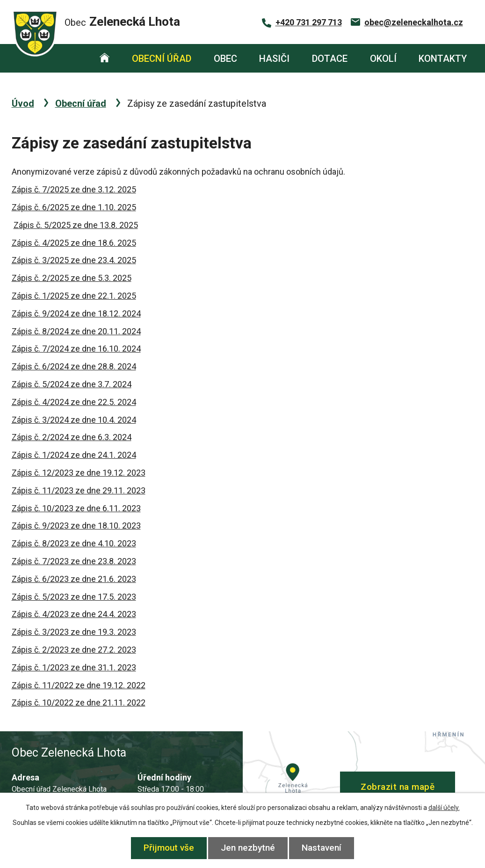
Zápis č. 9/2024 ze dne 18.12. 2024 (76, 313)
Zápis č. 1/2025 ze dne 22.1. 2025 (74, 296)
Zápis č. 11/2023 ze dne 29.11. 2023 (79, 490)
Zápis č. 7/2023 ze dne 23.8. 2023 (74, 561)
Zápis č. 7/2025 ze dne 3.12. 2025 (74, 189)
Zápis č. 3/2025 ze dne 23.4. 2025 (74, 260)
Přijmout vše (167, 848)
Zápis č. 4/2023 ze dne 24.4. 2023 (74, 614)
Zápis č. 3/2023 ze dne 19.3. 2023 (74, 632)
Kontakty (443, 59)
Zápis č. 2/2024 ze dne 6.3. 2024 (72, 437)
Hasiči (274, 59)
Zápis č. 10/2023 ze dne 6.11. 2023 (76, 508)
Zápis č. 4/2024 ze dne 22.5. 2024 (74, 402)
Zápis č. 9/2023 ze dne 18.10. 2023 (76, 526)
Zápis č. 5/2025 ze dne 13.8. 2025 (76, 225)
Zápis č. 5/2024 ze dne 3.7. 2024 (72, 384)
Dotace (330, 59)
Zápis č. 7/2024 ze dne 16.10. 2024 (76, 349)
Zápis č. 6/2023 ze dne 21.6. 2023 (74, 579)
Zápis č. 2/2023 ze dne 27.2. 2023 (74, 650)
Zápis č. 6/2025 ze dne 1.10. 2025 (74, 207)
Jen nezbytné (248, 848)
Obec (225, 59)
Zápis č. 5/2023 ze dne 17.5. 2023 (74, 597)
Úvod (105, 58)
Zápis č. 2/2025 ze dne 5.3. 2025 (72, 278)
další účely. (444, 808)
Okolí (383, 59)
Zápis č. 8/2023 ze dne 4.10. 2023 (74, 543)
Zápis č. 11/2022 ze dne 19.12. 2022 (79, 685)
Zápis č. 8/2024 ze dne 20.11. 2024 (76, 331)
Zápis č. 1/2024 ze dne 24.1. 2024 (74, 455)
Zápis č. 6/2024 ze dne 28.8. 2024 (74, 366)
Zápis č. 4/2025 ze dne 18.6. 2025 (74, 243)
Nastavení (323, 848)
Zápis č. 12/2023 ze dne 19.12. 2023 (79, 473)
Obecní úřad (162, 59)
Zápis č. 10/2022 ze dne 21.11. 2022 (79, 702)
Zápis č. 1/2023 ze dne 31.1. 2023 (74, 667)
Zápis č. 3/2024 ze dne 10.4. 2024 (74, 420)
